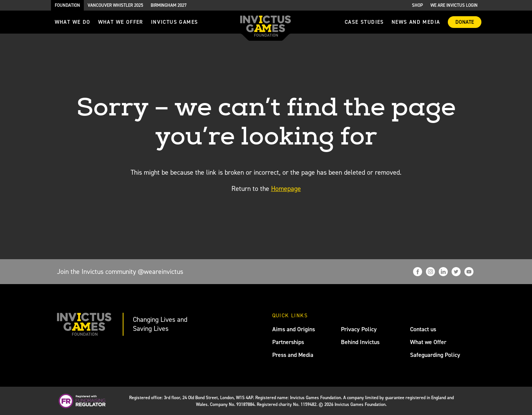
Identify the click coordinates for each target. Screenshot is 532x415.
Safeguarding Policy (435, 355)
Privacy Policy (359, 329)
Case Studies (364, 22)
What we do (73, 22)
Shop (417, 5)
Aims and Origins (294, 329)
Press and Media (293, 355)
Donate (465, 22)
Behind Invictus (360, 342)
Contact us (423, 329)
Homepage (286, 189)
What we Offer (428, 342)
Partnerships (288, 342)
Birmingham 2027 (169, 5)
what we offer (121, 22)
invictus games (175, 22)
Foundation (67, 5)
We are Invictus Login (454, 5)
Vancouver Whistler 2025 (115, 5)
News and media (416, 22)
